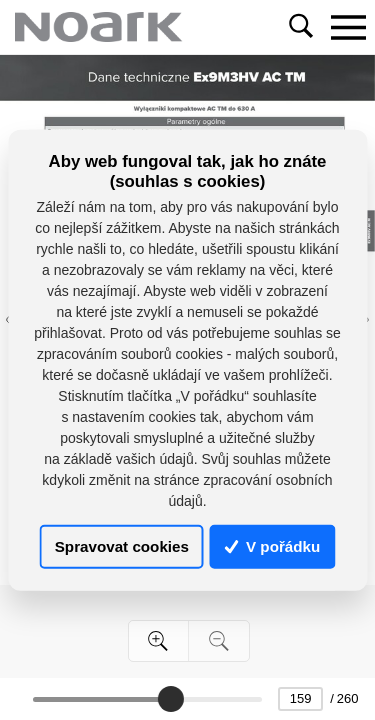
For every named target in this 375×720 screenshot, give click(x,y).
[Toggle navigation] (348, 27)
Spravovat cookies (122, 546)
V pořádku (273, 546)
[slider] (170, 699)
